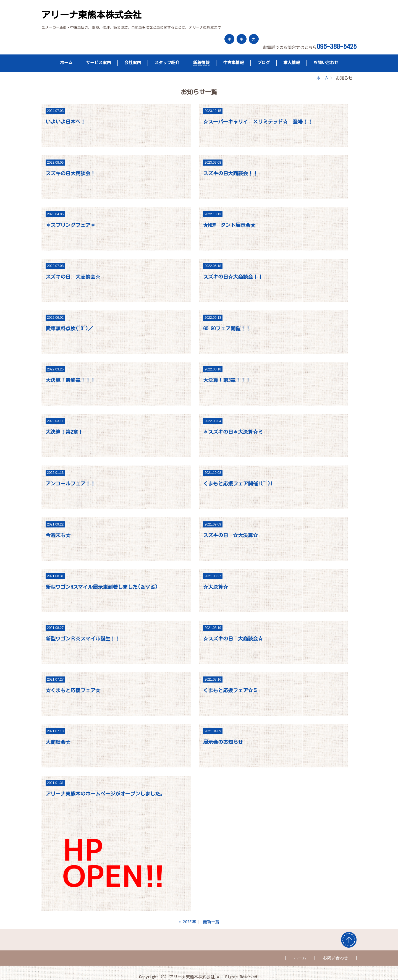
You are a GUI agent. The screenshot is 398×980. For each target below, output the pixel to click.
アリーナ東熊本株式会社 (92, 15)
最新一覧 (211, 922)
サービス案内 (98, 63)
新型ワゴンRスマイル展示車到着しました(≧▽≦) (102, 587)
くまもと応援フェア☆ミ (231, 690)
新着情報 (201, 63)
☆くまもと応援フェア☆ (73, 690)
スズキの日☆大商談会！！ (233, 277)
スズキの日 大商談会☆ (73, 277)
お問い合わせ (326, 63)
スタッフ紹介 (167, 63)
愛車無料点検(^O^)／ (69, 328)
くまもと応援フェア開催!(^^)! (238, 484)
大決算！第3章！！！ (227, 380)
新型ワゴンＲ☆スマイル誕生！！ (83, 639)
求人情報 (292, 63)
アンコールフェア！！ (70, 484)
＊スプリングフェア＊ (70, 225)
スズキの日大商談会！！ (231, 173)
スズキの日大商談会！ (70, 173)
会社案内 (133, 63)
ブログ (264, 63)
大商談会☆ (58, 742)
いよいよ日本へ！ (66, 122)
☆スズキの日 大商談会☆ (233, 639)
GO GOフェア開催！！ (227, 328)
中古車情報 (233, 63)
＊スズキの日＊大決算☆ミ (233, 432)
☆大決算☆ (216, 587)
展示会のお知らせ (223, 742)
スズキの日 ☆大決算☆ (231, 535)
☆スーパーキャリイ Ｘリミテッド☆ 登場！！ (258, 122)
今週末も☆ (58, 535)
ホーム (66, 63)
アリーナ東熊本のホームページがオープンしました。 (105, 794)
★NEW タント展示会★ (229, 225)
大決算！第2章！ (64, 432)
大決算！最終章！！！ (70, 380)
